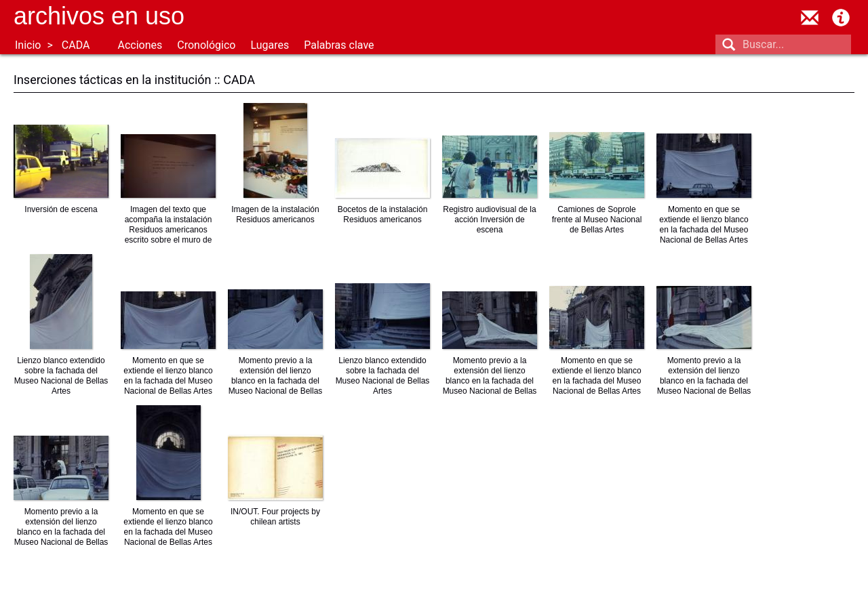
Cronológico (206, 45)
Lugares (270, 45)
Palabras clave (339, 45)
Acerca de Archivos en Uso (841, 18)
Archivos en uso (99, 16)
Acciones (140, 45)
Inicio (28, 45)
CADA (76, 45)
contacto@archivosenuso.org (810, 18)
